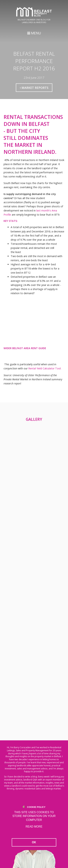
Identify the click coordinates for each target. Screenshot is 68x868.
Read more (34, 827)
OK (34, 842)
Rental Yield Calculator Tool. (45, 368)
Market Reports (34, 88)
